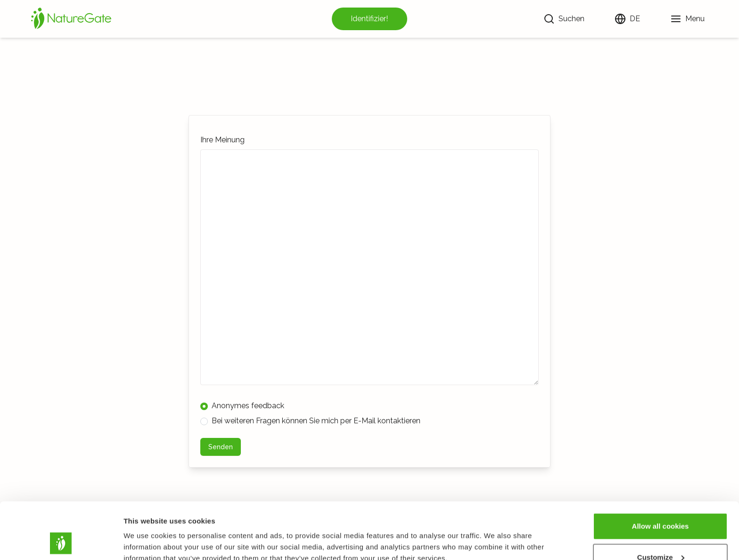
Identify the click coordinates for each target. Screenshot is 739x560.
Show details (145, 531)
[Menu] (687, 19)
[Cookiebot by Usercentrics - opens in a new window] (61, 542)
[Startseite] (71, 19)
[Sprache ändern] (627, 19)
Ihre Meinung (222, 140)
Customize (661, 504)
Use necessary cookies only (660, 535)
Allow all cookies (661, 473)
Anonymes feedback (242, 406)
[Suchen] (564, 19)
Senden (221, 447)
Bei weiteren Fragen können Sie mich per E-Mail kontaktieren (310, 421)
